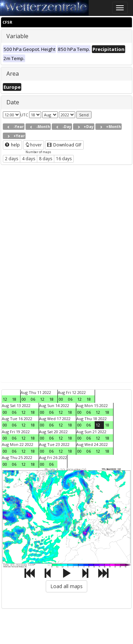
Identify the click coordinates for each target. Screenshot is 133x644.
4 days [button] (29, 159)
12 (5, 399)
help (12, 145)
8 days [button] (46, 159)
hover (34, 145)
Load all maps (66, 586)
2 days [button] (12, 159)
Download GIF (64, 145)
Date (13, 102)
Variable (17, 36)
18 (14, 399)
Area (13, 74)
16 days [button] (64, 159)
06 (33, 399)
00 (24, 399)
